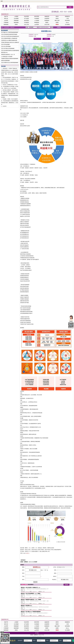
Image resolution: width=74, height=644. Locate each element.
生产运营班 (26, 18)
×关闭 (2, 632)
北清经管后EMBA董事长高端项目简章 (9, 40)
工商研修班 (6, 22)
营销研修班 (16, 20)
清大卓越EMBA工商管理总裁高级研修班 (10, 32)
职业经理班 (26, 16)
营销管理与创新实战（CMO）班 (8, 54)
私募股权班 (37, 22)
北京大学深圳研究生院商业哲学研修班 (9, 34)
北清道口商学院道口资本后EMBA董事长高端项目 (12, 42)
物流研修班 (16, 22)
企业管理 (6, 20)
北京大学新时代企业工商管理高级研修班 (10, 63)
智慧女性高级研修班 (5, 61)
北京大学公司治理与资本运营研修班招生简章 (11, 36)
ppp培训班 (37, 24)
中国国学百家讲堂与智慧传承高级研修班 (10, 59)
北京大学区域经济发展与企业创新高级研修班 (11, 50)
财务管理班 (37, 16)
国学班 (57, 16)
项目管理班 (26, 20)
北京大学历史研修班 (5, 44)
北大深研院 (67, 24)
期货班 (47, 22)
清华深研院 (67, 20)
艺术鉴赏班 (26, 22)
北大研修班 (16, 18)
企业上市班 (26, 24)
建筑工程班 (57, 20)
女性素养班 (47, 18)
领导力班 (6, 18)
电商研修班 (6, 24)
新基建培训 (67, 16)
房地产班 (6, 16)
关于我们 (37, 633)
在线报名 (59, 27)
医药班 (57, 18)
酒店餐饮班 (47, 20)
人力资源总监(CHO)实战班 (7, 57)
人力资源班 (37, 20)
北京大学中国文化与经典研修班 (8, 48)
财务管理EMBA (4, 52)
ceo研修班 (16, 16)
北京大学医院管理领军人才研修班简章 (9, 38)
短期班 (57, 22)
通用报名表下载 (37, 39)
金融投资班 (47, 16)
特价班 (57, 24)
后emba (67, 22)
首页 (2, 1)
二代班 (67, 18)
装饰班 (16, 24)
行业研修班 (37, 18)
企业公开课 (47, 24)
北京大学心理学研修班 (6, 46)
